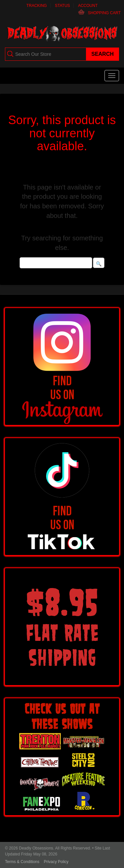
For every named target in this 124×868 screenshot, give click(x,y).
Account (88, 6)
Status (62, 6)
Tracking (37, 6)
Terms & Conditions (22, 862)
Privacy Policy (56, 862)
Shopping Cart (104, 13)
